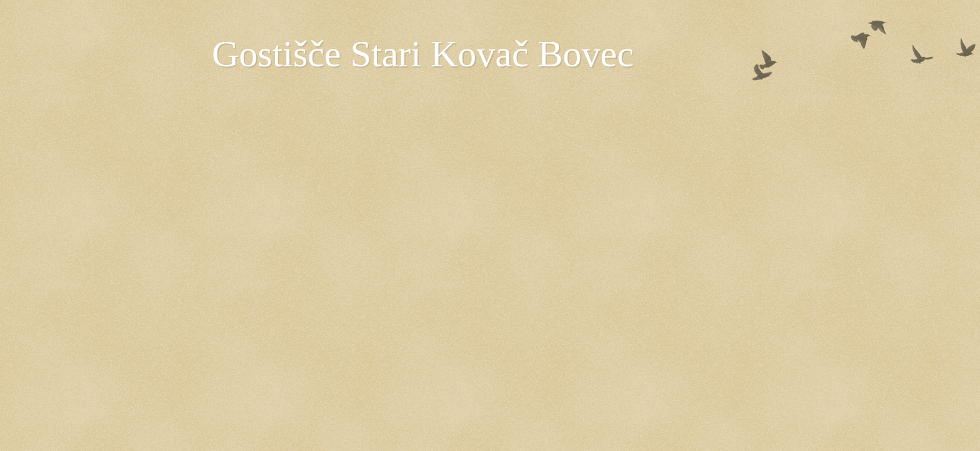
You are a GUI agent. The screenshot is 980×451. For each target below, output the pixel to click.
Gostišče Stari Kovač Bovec (423, 54)
